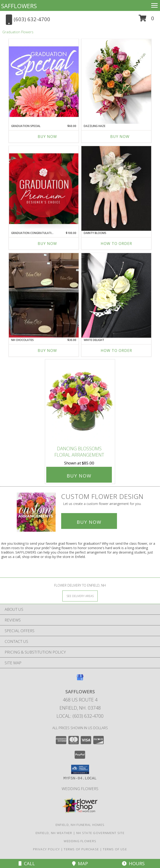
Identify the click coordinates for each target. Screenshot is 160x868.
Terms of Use (115, 849)
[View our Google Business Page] (80, 679)
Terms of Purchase (81, 849)
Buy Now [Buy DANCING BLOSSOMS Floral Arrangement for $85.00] (79, 476)
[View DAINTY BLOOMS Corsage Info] (116, 188)
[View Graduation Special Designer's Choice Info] (44, 81)
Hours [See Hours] (133, 863)
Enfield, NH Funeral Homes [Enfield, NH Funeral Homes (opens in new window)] (80, 825)
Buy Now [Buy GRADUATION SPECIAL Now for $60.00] (47, 137)
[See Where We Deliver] (80, 596)
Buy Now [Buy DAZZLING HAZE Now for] (120, 137)
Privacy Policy (46, 849)
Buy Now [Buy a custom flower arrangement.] (89, 522)
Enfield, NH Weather (54, 833)
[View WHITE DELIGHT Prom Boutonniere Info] (116, 295)
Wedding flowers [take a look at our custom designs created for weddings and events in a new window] (80, 789)
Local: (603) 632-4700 (80, 716)
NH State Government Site (100, 833)
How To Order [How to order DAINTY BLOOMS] (116, 244)
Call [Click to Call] (27, 863)
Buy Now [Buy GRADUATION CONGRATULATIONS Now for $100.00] (47, 244)
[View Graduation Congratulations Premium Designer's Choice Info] (44, 189)
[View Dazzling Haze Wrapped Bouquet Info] (116, 81)
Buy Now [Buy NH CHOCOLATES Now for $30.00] (47, 351)
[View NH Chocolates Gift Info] (44, 295)
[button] (146, 20)
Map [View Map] (80, 863)
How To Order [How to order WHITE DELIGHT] (116, 351)
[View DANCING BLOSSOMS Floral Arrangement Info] (80, 402)
